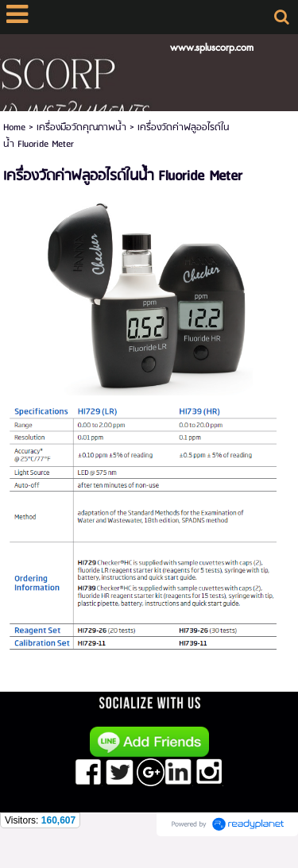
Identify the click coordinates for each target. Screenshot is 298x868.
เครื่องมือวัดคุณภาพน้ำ (81, 127)
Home (14, 127)
